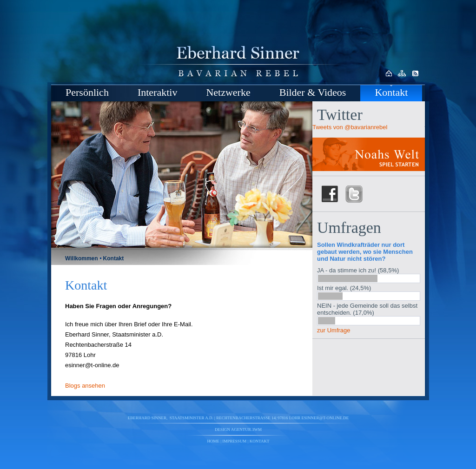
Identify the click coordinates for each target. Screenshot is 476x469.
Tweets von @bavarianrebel (350, 127)
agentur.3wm (246, 429)
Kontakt (391, 92)
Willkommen (82, 258)
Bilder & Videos (313, 92)
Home (214, 441)
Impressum (234, 441)
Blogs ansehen (85, 386)
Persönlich (87, 92)
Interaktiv (158, 92)
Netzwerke (228, 92)
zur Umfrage (334, 330)
